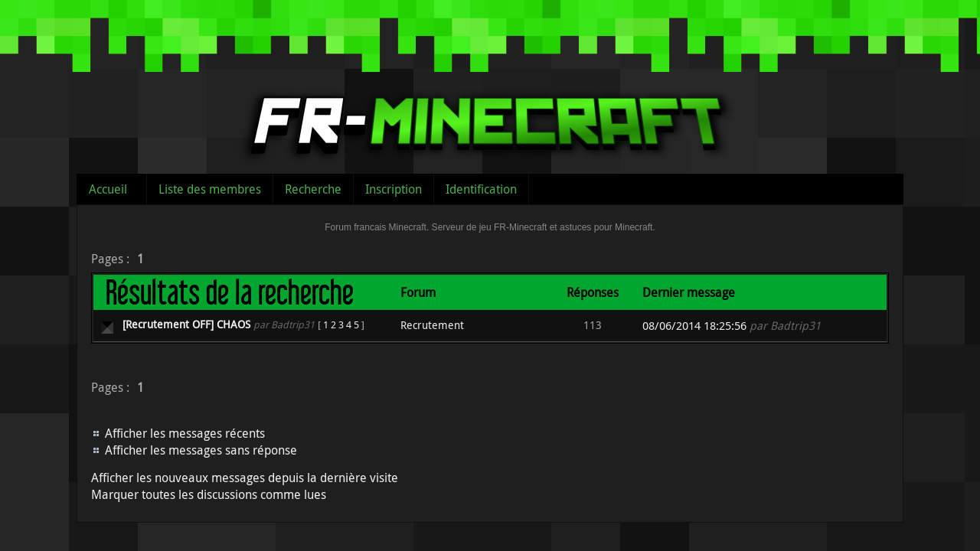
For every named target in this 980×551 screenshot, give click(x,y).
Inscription (394, 189)
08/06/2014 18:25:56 (694, 326)
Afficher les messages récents (185, 433)
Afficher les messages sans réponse (201, 450)
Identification (481, 189)
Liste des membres (210, 189)
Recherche (313, 189)
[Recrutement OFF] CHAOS (186, 324)
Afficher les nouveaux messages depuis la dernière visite (245, 478)
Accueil (108, 189)
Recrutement (432, 325)
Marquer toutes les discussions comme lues (209, 494)
